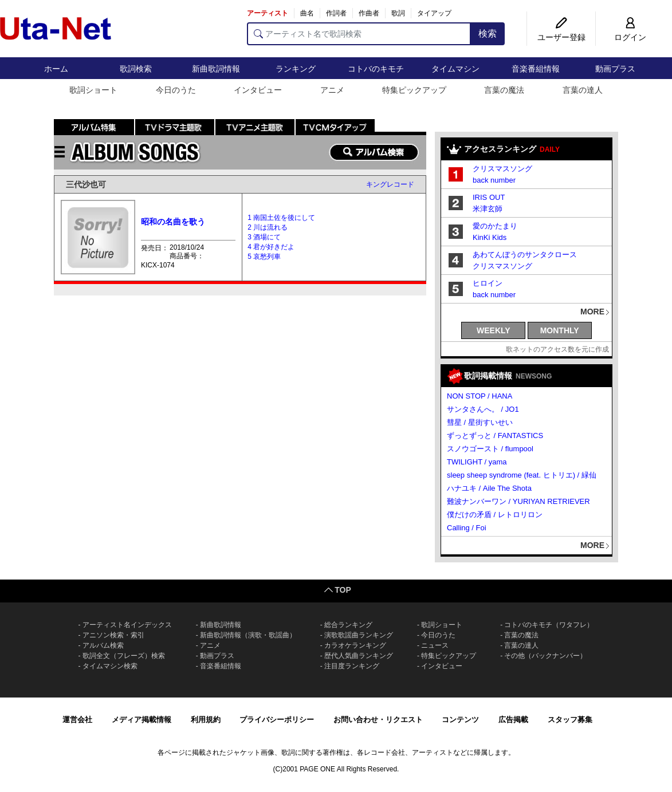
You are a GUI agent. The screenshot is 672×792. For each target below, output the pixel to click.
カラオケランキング (355, 645)
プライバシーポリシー (277, 720)
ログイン (630, 37)
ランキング (296, 69)
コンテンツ (460, 720)
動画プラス (615, 69)
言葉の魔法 (504, 90)
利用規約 (206, 720)
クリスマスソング (502, 169)
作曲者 (369, 13)
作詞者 (336, 13)
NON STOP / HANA (480, 396)
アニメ (332, 90)
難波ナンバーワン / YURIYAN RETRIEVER (518, 501)
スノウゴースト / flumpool (490, 449)
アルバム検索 (103, 645)
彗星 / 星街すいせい (480, 422)
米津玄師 (488, 209)
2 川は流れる (268, 227)
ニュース (435, 645)
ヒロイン (488, 283)
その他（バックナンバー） (545, 656)
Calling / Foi (467, 528)
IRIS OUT (489, 197)
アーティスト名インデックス (127, 625)
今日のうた (176, 90)
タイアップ (434, 13)
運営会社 (77, 720)
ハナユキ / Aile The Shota (489, 488)
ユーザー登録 (561, 37)
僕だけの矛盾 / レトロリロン (495, 515)
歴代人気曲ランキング (359, 656)
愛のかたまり (495, 226)
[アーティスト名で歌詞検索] (359, 34)
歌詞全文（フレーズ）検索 (124, 656)
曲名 (307, 13)
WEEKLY (494, 330)
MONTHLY (560, 330)
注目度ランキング (352, 666)
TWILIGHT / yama (477, 462)
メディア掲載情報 (142, 720)
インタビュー (258, 90)
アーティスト (268, 13)
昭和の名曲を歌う (173, 222)
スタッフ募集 (570, 720)
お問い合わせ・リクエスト (378, 720)
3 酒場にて (264, 237)
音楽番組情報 (536, 69)
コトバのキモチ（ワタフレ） (549, 625)
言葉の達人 (583, 90)
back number (494, 180)
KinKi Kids (490, 237)
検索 (488, 34)
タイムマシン (455, 69)
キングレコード (390, 184)
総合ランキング (348, 625)
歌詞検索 (136, 69)
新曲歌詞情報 (216, 69)
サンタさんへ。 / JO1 (483, 409)
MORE (592, 312)
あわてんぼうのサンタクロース (525, 255)
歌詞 (398, 13)
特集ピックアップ (414, 90)
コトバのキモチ (376, 69)
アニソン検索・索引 (113, 635)
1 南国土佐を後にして (281, 218)
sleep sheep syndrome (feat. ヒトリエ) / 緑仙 (522, 475)
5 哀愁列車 (264, 257)
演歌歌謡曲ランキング (359, 635)
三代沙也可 (86, 184)
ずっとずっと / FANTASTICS (495, 436)
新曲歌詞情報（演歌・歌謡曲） (248, 635)
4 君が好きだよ (271, 247)
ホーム (56, 69)
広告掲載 (513, 720)
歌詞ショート (93, 90)
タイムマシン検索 (110, 666)
